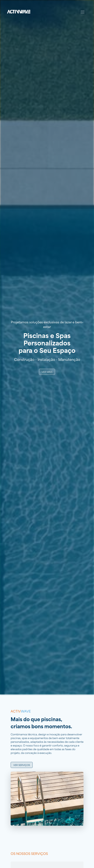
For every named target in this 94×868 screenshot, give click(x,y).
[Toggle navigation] (83, 12)
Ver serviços (22, 765)
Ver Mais (47, 372)
